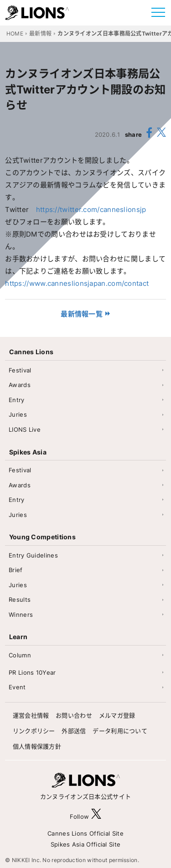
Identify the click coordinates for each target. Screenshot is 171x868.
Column (20, 655)
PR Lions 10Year (32, 672)
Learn (18, 637)
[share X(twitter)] (161, 134)
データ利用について (120, 731)
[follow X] (96, 816)
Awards (20, 385)
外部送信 (74, 731)
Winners (21, 615)
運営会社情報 (31, 715)
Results (20, 599)
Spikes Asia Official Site (86, 844)
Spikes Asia (28, 452)
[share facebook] (150, 134)
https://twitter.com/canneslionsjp (91, 209)
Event (17, 687)
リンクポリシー (34, 731)
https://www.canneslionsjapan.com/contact (77, 283)
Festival (20, 370)
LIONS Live (25, 429)
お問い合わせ (74, 715)
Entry (17, 400)
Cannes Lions (31, 352)
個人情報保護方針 (37, 746)
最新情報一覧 (82, 314)
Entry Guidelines (33, 555)
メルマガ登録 (117, 715)
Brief (16, 570)
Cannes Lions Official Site (85, 833)
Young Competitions (42, 537)
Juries (18, 414)
